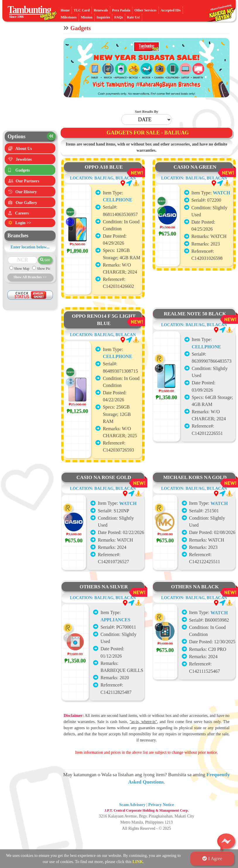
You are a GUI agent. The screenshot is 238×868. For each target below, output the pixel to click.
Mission (87, 17)
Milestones (69, 17)
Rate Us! (133, 17)
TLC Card (82, 10)
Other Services (145, 10)
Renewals (101, 10)
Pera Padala (121, 10)
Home (65, 10)
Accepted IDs (171, 10)
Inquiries (103, 17)
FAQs (118, 17)
